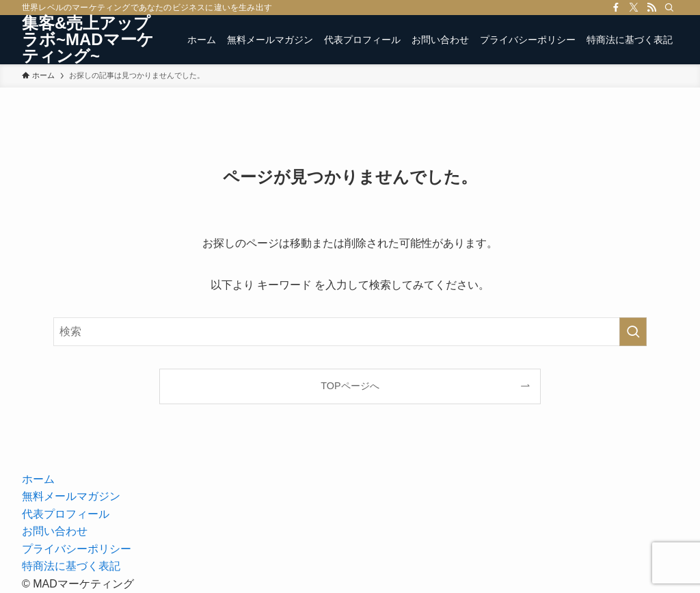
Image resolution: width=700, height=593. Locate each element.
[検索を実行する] (633, 332)
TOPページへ (350, 386)
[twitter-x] (634, 8)
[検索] (669, 8)
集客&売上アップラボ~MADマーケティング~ (88, 40)
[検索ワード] (350, 332)
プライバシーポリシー (77, 549)
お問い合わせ (55, 531)
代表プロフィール (66, 514)
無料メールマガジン (71, 496)
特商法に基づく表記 (71, 566)
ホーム (38, 479)
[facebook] (616, 8)
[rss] (651, 8)
